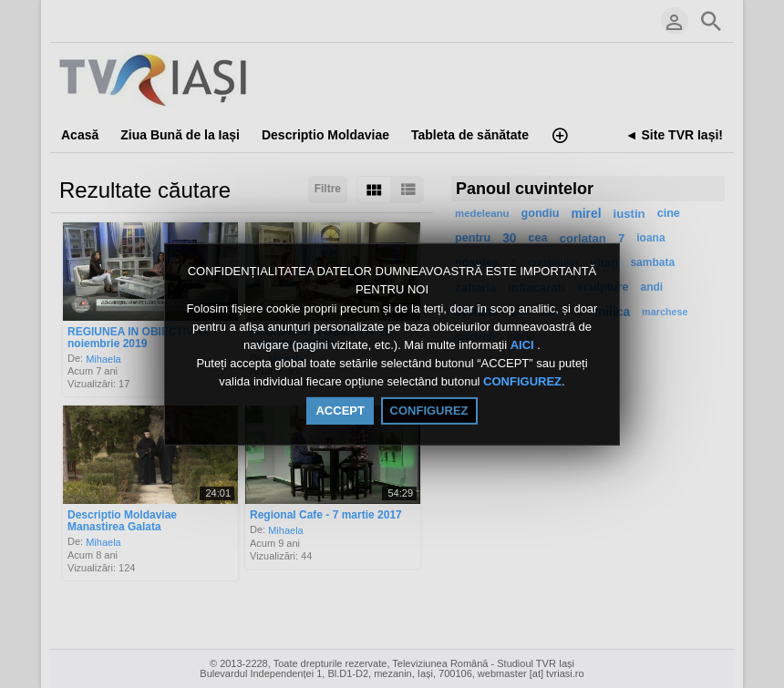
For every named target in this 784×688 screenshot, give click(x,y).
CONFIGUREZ (522, 382)
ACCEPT (340, 411)
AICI (524, 345)
